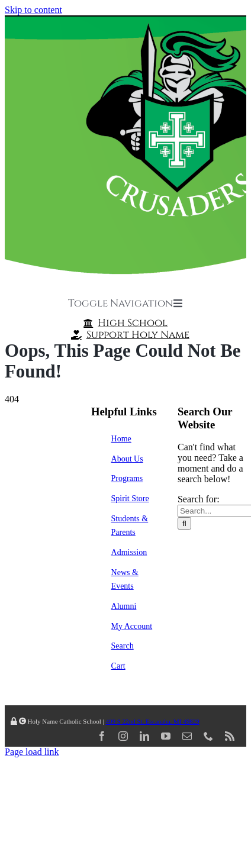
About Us (127, 459)
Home (121, 439)
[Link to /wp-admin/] (14, 721)
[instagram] (123, 736)
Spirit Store (130, 498)
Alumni (124, 606)
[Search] (184, 523)
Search (123, 646)
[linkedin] (144, 736)
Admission (129, 552)
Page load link (32, 752)
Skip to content (33, 10)
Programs (127, 478)
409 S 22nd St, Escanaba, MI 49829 (153, 721)
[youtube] (166, 736)
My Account (132, 626)
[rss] (230, 736)
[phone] (208, 736)
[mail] (187, 736)
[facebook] (102, 736)
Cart (118, 666)
